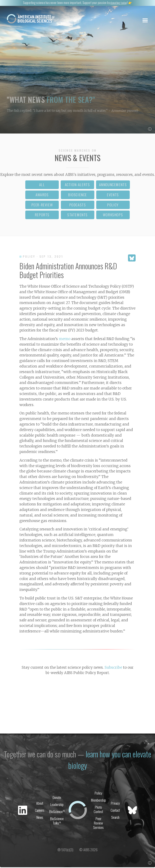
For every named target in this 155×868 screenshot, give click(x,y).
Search (115, 818)
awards (42, 195)
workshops (113, 215)
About (40, 803)
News (40, 818)
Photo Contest (98, 810)
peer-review (42, 206)
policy (113, 206)
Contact (115, 811)
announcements (113, 185)
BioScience (57, 812)
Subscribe (113, 668)
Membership (98, 800)
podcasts (78, 206)
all (42, 185)
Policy (98, 793)
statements (77, 215)
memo (65, 339)
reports (42, 215)
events (113, 195)
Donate (57, 797)
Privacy (115, 803)
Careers (40, 811)
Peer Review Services (98, 824)
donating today (119, 3)
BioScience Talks (57, 822)
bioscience (77, 195)
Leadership (57, 805)
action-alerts (77, 185)
